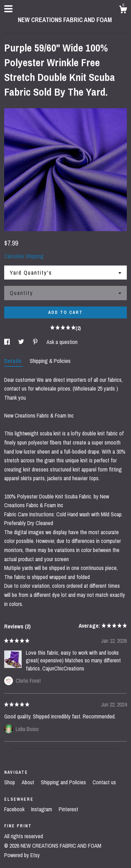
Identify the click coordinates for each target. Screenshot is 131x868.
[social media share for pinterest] (36, 342)
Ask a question (62, 342)
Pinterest (68, 809)
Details (13, 361)
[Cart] (123, 11)
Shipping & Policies (50, 361)
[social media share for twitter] (22, 342)
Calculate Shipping (24, 256)
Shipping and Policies (64, 782)
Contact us (104, 782)
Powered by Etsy (22, 855)
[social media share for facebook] (8, 342)
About (29, 782)
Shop (10, 782)
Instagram (42, 809)
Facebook (15, 809)
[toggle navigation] (8, 9)
